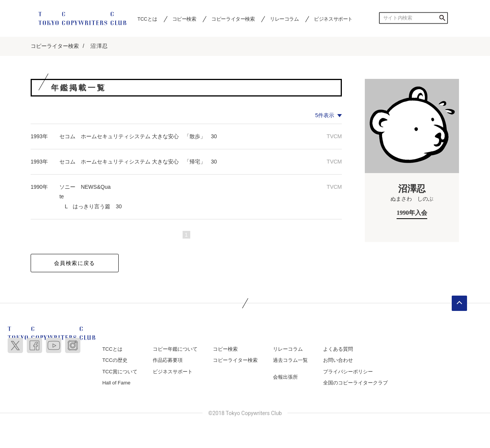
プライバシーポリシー (348, 372)
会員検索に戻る (75, 263)
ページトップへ (459, 303)
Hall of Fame (116, 383)
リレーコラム (284, 19)
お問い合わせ (338, 360)
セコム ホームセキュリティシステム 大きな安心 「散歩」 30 (138, 136)
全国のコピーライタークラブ (355, 383)
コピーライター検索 (233, 19)
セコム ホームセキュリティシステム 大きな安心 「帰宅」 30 (138, 162)
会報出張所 (285, 377)
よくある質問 (338, 349)
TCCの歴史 (115, 360)
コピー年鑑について (175, 349)
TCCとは (147, 19)
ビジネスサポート (333, 19)
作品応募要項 (168, 360)
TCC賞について (120, 372)
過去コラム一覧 (290, 360)
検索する (442, 18)
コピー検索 (184, 19)
